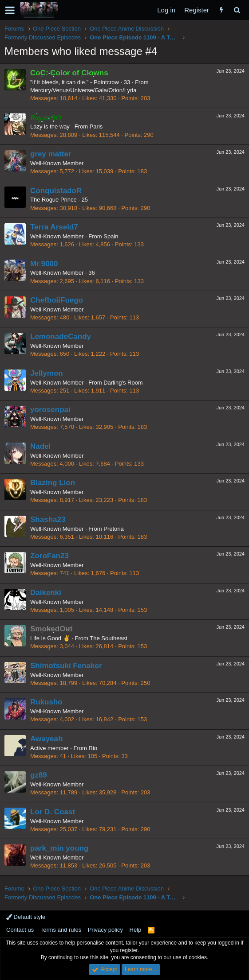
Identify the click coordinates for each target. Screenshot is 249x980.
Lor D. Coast (53, 812)
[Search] (237, 10)
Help (136, 930)
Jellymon (47, 373)
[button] (10, 10)
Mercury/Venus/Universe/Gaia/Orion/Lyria (83, 90)
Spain (111, 236)
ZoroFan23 (49, 556)
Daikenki (46, 593)
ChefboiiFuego (57, 300)
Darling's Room (123, 383)
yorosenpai (50, 410)
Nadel (40, 446)
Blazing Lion (53, 483)
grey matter (51, 154)
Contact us (20, 930)
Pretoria (114, 529)
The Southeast (109, 638)
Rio (93, 748)
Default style (26, 917)
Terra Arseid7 (54, 227)
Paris (96, 126)
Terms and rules (61, 930)
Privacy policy (105, 930)
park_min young (59, 848)
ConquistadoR (56, 191)
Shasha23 (48, 519)
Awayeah (46, 739)
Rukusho (46, 702)
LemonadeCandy (61, 336)
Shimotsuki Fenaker (66, 666)
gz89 (39, 775)
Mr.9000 (44, 264)
